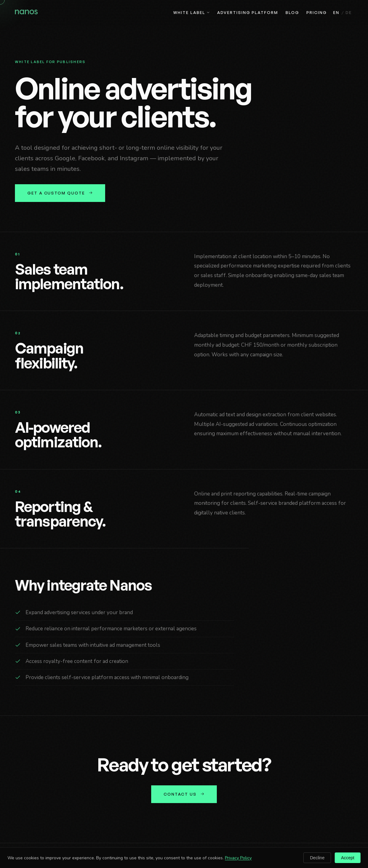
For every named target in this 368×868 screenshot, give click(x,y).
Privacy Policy (238, 858)
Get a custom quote (60, 193)
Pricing (317, 12)
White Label (191, 12)
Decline (317, 858)
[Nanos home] (26, 13)
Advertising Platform (247, 12)
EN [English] (336, 12)
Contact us (184, 794)
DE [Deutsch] (349, 12)
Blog (292, 12)
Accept (348, 858)
